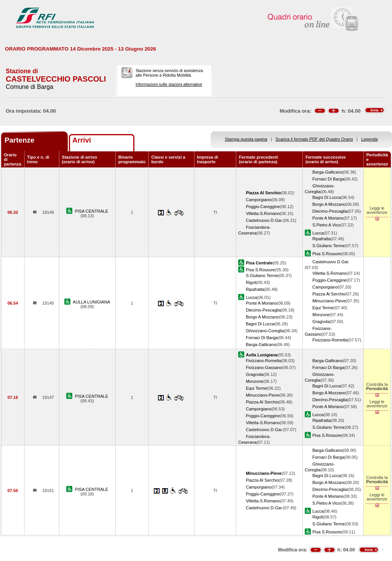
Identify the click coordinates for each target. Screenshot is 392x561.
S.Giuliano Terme (329, 246)
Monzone (321, 315)
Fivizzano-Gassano (264, 367)
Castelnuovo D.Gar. (264, 220)
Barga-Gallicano (327, 172)
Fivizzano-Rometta (330, 340)
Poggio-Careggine (263, 207)
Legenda (370, 139)
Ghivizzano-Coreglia (265, 331)
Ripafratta (322, 239)
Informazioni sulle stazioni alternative (169, 84)
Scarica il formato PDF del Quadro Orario (314, 139)
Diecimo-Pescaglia (330, 211)
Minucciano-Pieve (329, 301)
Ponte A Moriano (328, 218)
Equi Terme (323, 308)
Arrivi (82, 140)
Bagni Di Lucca (327, 197)
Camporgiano (259, 200)
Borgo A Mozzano (329, 204)
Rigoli (251, 282)
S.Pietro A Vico (326, 225)
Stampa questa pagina (246, 139)
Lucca (318, 233)
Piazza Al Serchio (329, 294)
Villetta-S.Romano (263, 213)
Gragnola (321, 322)
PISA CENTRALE (92, 211)
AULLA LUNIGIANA (91, 302)
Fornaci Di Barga (328, 179)
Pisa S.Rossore (327, 254)
